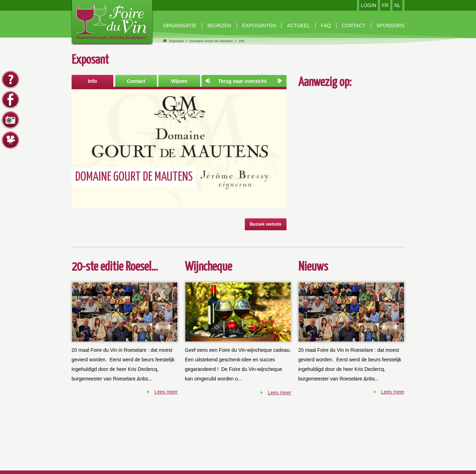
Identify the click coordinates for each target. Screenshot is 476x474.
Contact (136, 81)
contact (354, 26)
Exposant (177, 41)
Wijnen (179, 81)
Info (242, 41)
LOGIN (369, 5)
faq (326, 26)
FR (385, 5)
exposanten (259, 26)
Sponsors (390, 26)
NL (397, 5)
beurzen (219, 26)
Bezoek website (265, 224)
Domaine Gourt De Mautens (211, 41)
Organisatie (180, 26)
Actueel (298, 26)
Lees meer (166, 392)
